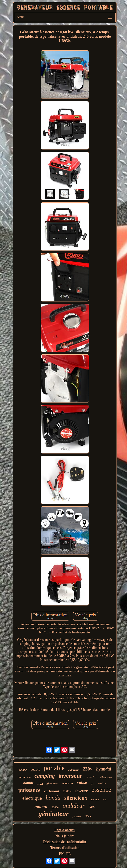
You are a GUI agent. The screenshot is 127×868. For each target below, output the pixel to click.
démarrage (106, 777)
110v (93, 784)
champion (24, 777)
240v (92, 807)
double (28, 783)
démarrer (67, 783)
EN (61, 854)
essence (101, 790)
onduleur (74, 805)
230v (88, 769)
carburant (52, 791)
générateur (54, 814)
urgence (95, 800)
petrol (40, 784)
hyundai (104, 769)
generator (77, 817)
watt (105, 799)
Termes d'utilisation (65, 848)
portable (54, 768)
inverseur (70, 776)
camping (45, 776)
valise (82, 782)
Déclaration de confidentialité (65, 842)
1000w (88, 816)
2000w (67, 791)
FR (68, 854)
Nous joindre (65, 836)
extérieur (74, 770)
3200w (23, 770)
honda (53, 798)
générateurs (52, 783)
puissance (29, 790)
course (91, 777)
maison (102, 783)
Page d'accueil (65, 830)
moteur (41, 806)
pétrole (35, 770)
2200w (55, 807)
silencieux (76, 798)
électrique (32, 798)
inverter (81, 791)
